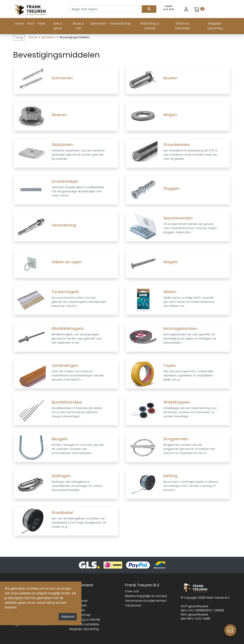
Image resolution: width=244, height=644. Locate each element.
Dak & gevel (58, 26)
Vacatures (133, 605)
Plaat (41, 23)
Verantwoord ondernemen (146, 601)
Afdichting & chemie (149, 26)
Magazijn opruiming (215, 26)
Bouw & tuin (79, 26)
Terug (19, 38)
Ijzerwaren (98, 23)
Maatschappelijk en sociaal (146, 596)
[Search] (105, 9)
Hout (31, 23)
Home (19, 23)
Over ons (132, 591)
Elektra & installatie (183, 26)
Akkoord (68, 617)
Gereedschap (120, 23)
